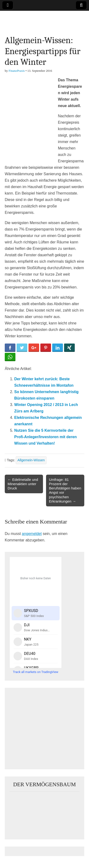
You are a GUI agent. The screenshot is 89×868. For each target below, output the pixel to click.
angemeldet (32, 534)
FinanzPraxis (17, 71)
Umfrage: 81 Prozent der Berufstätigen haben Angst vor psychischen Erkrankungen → (65, 490)
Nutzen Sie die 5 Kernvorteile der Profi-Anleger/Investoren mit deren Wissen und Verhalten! (45, 437)
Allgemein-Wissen (31, 460)
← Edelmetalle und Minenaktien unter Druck (23, 484)
